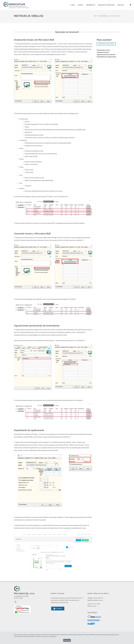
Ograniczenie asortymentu (106, 54)
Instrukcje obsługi (103, 16)
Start (95, 16)
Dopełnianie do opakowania (106, 57)
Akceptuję (67, 640)
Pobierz (58, 609)
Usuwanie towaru (103, 52)
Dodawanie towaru (103, 50)
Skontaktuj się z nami (106, 44)
